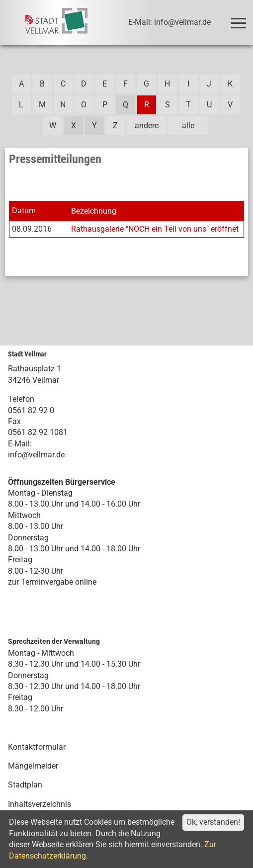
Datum (24, 211)
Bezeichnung (94, 211)
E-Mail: (20, 444)
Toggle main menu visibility (240, 19)
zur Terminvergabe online (52, 582)
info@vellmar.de (36, 455)
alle (188, 126)
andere (147, 126)
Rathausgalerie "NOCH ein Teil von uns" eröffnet (155, 229)
